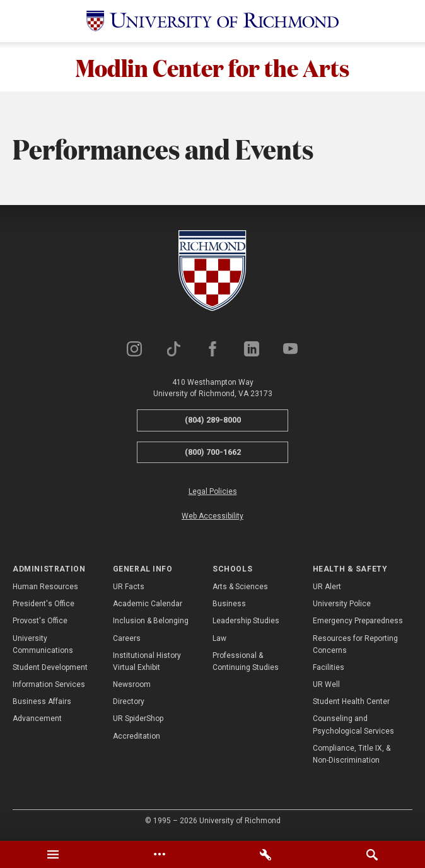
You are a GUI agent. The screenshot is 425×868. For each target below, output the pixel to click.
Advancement (37, 720)
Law (219, 639)
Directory (129, 703)
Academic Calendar (148, 605)
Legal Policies (213, 493)
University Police (342, 605)
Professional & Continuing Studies (246, 663)
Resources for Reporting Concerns (355, 645)
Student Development (50, 669)
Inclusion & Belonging (151, 622)
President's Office (44, 605)
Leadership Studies (246, 622)
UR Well (326, 686)
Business (229, 605)
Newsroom (132, 686)
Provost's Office (40, 622)
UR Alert (327, 588)
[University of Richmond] (212, 21)
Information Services (49, 686)
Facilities (329, 669)
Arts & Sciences (240, 588)
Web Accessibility (212, 517)
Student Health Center (351, 703)
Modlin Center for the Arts (213, 67)
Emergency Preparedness (358, 622)
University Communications (43, 645)
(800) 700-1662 (213, 453)
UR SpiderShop (138, 720)
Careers (127, 639)
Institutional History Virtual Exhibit (147, 663)
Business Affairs (42, 703)
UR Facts (129, 588)
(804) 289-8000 (213, 421)
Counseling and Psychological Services (353, 726)
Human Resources (45, 588)
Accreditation (137, 737)
